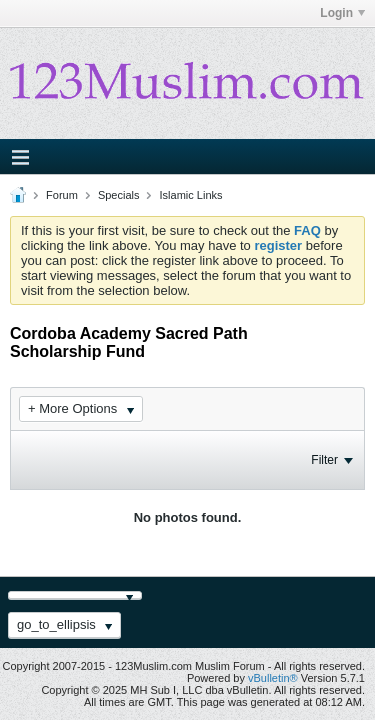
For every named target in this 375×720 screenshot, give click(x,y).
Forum (62, 195)
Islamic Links (191, 195)
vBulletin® (273, 678)
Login (342, 13)
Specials (119, 195)
